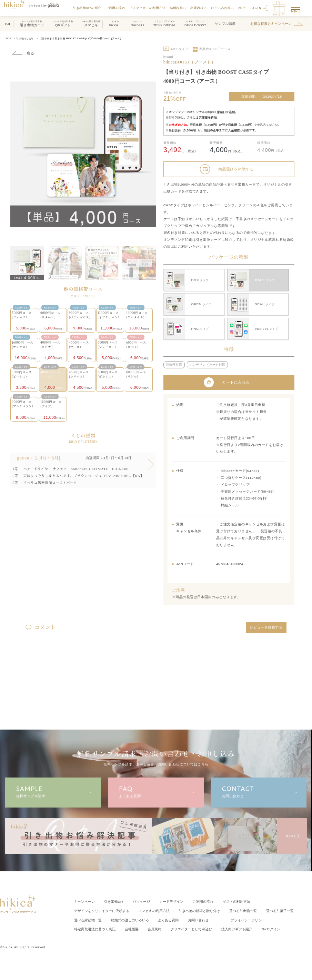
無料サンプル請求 (53, 791)
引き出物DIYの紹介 (87, 8)
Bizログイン (271, 928)
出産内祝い (199, 8)
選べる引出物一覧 (243, 910)
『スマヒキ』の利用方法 (148, 8)
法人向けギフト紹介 (237, 928)
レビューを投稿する (266, 626)
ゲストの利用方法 (236, 901)
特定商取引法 (95, 928)
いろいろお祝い (223, 8)
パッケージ (141, 901)
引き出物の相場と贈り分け (199, 910)
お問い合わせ (259, 791)
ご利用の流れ (116, 8)
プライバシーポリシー (248, 919)
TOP (8, 38)
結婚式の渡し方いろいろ (130, 919)
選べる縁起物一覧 (88, 919)
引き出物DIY (114, 901)
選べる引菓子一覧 (280, 910)
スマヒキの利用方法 (154, 910)
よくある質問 (156, 791)
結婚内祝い (179, 8)
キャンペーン (84, 901)
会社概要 (132, 928)
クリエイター (191, 928)
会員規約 (154, 928)
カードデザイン (171, 901)
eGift (242, 8)
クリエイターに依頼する (102, 910)
